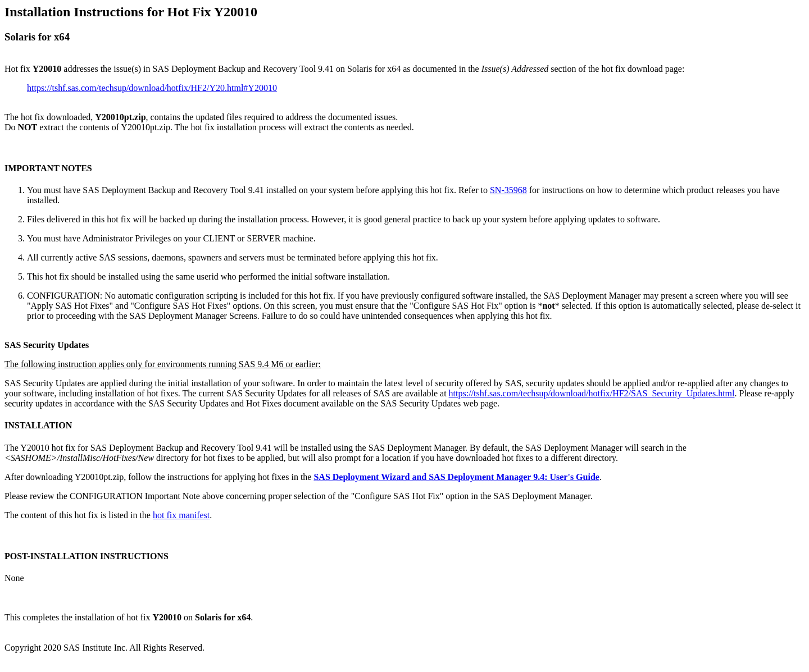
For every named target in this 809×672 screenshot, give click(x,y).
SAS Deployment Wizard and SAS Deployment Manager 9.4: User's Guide (456, 477)
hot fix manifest (181, 515)
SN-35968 (508, 190)
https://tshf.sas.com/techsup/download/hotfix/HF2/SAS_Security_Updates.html (592, 393)
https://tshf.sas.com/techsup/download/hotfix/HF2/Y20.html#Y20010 (152, 88)
